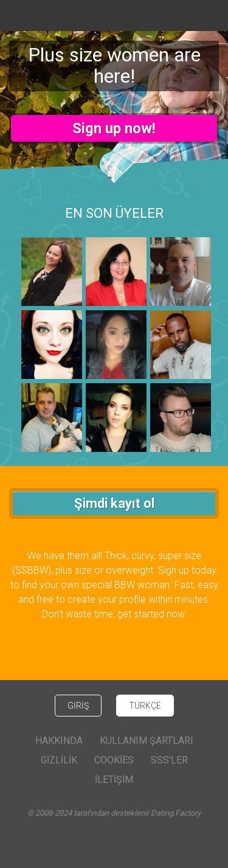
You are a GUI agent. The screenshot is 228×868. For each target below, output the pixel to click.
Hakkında (59, 741)
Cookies (114, 760)
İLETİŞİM (114, 779)
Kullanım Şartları (147, 741)
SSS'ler (169, 760)
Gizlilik (59, 760)
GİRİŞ (78, 706)
